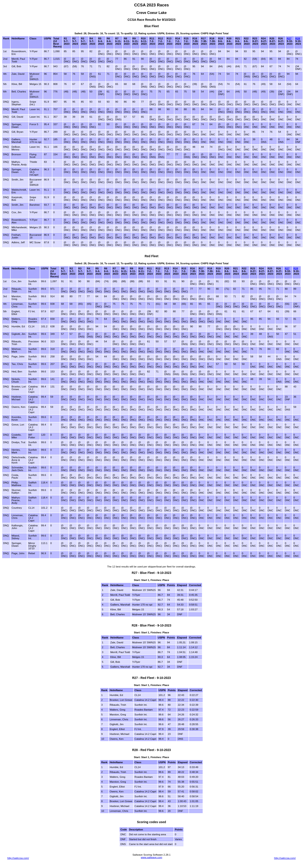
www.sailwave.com (151, 857)
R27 (289, 38)
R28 (298, 38)
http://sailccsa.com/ (18, 858)
